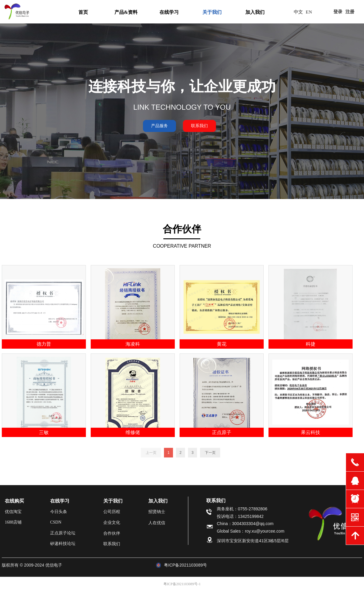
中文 (298, 12)
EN (309, 12)
